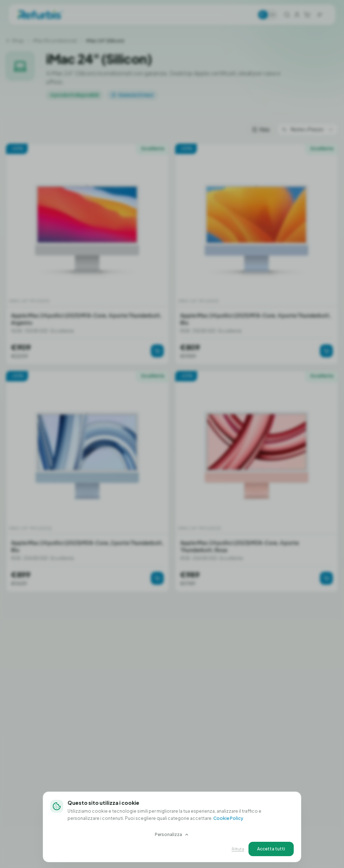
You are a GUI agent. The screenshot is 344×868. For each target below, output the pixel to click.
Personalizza (172, 834)
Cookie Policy (228, 818)
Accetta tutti (271, 849)
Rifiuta (238, 849)
